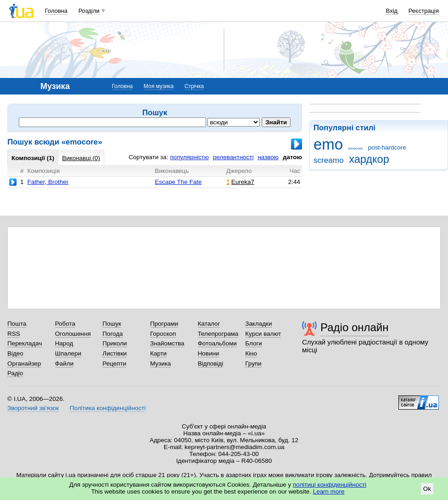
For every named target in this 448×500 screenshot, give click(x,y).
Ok (427, 489)
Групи (253, 364)
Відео (15, 353)
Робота (65, 324)
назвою (268, 157)
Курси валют (263, 334)
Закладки (258, 324)
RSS (14, 334)
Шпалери (68, 353)
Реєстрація (424, 11)
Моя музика (159, 86)
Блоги (254, 343)
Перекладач (25, 343)
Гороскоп (163, 334)
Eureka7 (240, 182)
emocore (356, 148)
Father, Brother (48, 182)
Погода (112, 334)
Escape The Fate (178, 182)
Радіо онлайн (355, 327)
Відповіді (211, 364)
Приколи (115, 343)
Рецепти (114, 364)
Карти (158, 353)
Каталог (209, 324)
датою (292, 157)
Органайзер (24, 364)
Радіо (15, 373)
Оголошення (73, 334)
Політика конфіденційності (108, 408)
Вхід (392, 11)
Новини (209, 353)
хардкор (369, 159)
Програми (164, 324)
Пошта (17, 324)
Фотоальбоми (217, 343)
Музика (160, 364)
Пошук (112, 324)
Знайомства (167, 343)
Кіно (251, 353)
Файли (64, 364)
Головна (56, 11)
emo (328, 144)
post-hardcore (387, 147)
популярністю (189, 157)
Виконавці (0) (81, 158)
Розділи (89, 11)
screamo (328, 160)
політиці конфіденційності (330, 485)
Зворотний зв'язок (33, 408)
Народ (64, 343)
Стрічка (194, 86)
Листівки (115, 353)
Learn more (329, 492)
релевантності (233, 157)
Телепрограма (218, 334)
